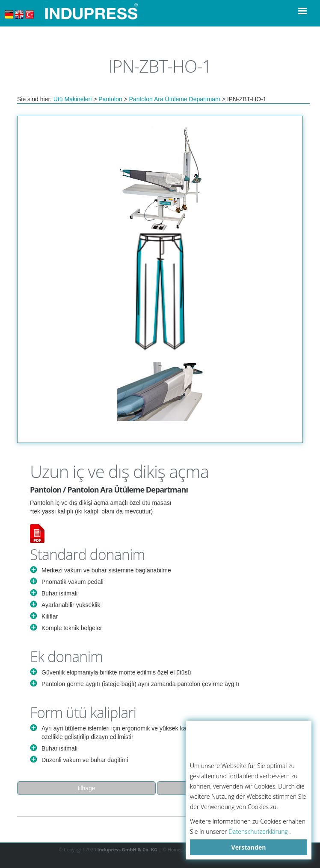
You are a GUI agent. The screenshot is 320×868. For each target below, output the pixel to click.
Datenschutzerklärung (258, 831)
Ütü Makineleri (73, 99)
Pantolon (110, 99)
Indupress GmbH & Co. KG (128, 849)
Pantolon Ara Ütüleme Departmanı (175, 99)
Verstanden (249, 847)
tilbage (86, 788)
